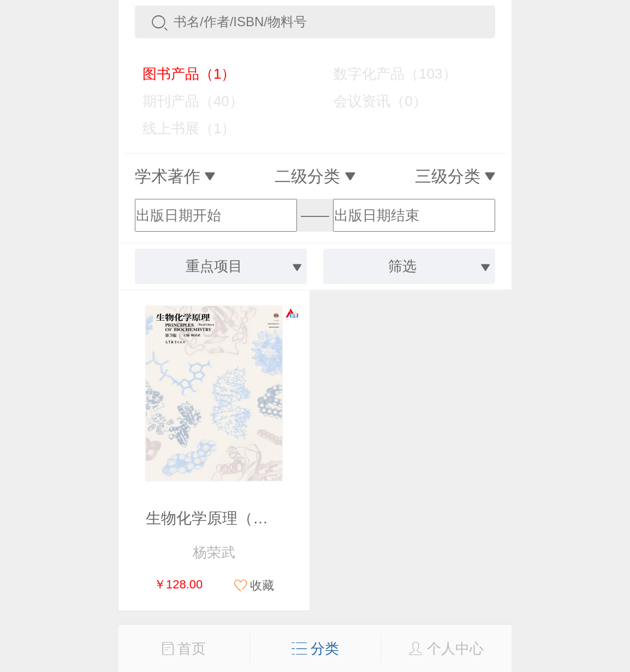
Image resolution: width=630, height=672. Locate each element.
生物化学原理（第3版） (227, 518)
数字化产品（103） (387, 74)
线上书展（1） (181, 128)
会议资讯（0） (372, 101)
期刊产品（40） (185, 101)
